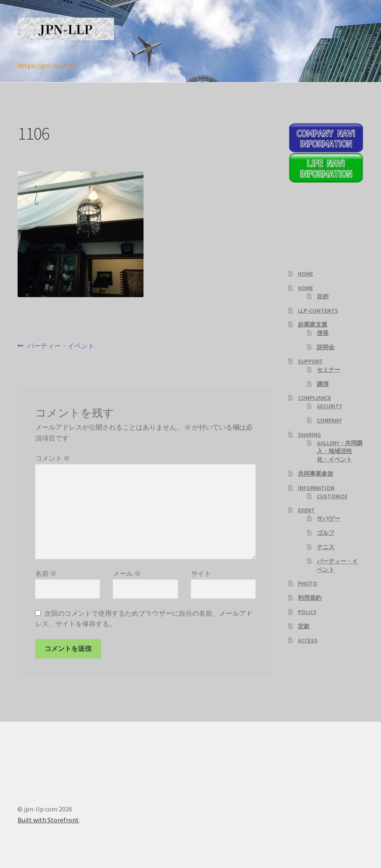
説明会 (326, 347)
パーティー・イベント (61, 346)
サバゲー (329, 518)
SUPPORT (311, 361)
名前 (46, 573)
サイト (201, 573)
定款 (304, 626)
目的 (323, 296)
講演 (323, 384)
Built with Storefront (48, 820)
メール (127, 573)
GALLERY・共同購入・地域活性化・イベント (340, 451)
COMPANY (329, 420)
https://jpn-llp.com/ (47, 65)
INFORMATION (316, 488)
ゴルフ (326, 533)
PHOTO (308, 583)
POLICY (307, 612)
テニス (326, 547)
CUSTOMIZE (332, 496)
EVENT (306, 510)
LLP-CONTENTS (318, 311)
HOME (305, 274)
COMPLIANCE (314, 398)
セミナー (329, 370)
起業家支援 (313, 324)
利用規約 (310, 598)
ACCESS (308, 640)
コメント (53, 458)
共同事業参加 (316, 474)
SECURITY (329, 406)
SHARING (309, 435)
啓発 (323, 333)
